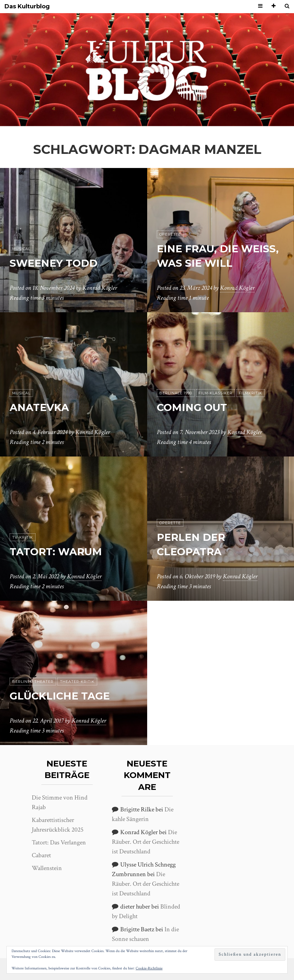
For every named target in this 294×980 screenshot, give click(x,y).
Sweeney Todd (54, 263)
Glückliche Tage (61, 696)
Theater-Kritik (77, 682)
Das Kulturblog (27, 7)
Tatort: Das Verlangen (59, 842)
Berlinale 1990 (176, 393)
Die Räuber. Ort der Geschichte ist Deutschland (146, 842)
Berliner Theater (33, 682)
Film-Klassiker (215, 393)
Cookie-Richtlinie (149, 968)
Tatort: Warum (57, 552)
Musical (21, 249)
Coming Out (192, 407)
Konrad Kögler (100, 288)
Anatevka (40, 407)
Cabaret (41, 855)
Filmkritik (251, 393)
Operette (170, 234)
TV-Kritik (23, 537)
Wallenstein (47, 868)
